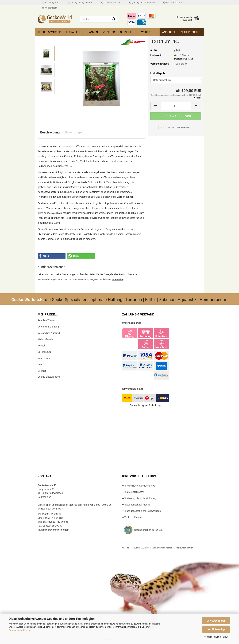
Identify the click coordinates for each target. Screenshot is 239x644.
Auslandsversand (173, 3)
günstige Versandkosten (142, 3)
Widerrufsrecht (46, 339)
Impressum (44, 358)
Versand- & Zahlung (48, 327)
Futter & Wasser (49, 32)
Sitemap (42, 371)
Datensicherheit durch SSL (149, 530)
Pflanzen (91, 32)
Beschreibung (50, 132)
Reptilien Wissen (46, 320)
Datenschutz (45, 352)
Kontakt (42, 346)
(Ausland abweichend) (184, 59)
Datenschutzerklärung (20, 630)
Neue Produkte (191, 32)
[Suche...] (114, 19)
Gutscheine (128, 32)
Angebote (169, 32)
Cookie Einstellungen (49, 377)
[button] (156, 106)
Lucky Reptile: (158, 73)
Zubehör (109, 32)
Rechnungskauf (51, 3)
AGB (40, 365)
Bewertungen (74, 132)
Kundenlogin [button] (49, 8)
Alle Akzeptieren (216, 621)
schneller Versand (111, 3)
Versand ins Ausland (49, 333)
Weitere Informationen (216, 637)
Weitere (147, 32)
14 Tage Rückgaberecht (80, 3)
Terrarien (73, 32)
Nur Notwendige (216, 629)
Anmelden (118, 279)
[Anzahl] (176, 106)
